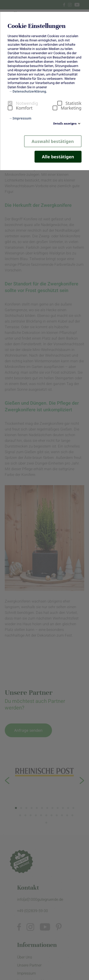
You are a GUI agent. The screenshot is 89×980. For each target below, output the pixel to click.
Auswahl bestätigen (53, 141)
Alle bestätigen (58, 157)
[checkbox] (10, 103)
